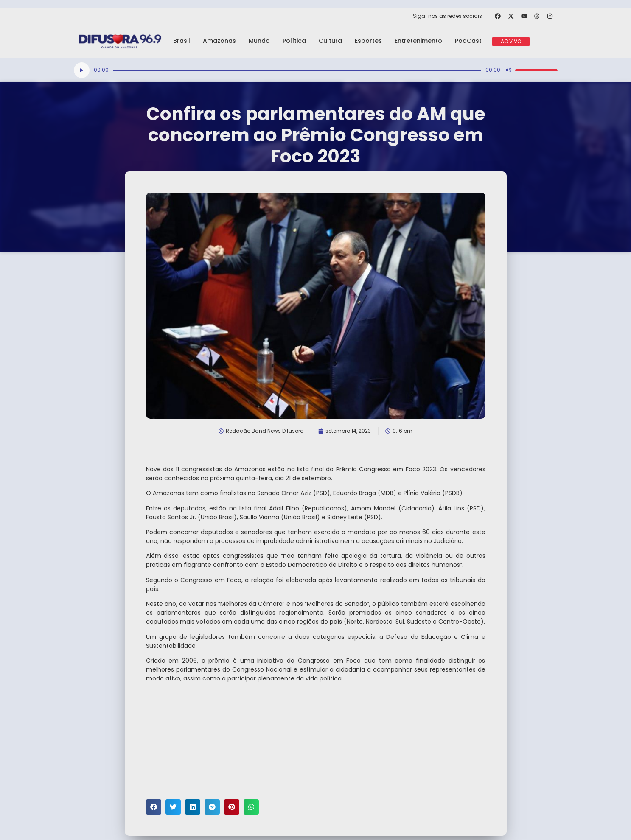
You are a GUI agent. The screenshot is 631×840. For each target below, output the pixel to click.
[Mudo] (508, 70)
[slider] (297, 70)
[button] (154, 807)
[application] (316, 70)
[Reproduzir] (82, 70)
